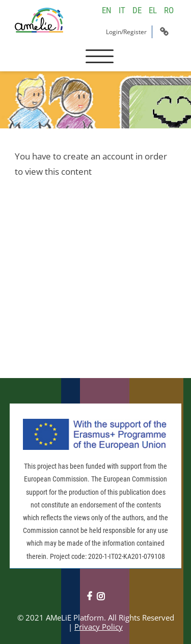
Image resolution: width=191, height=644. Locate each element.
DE (137, 10)
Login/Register (126, 32)
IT (122, 10)
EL (153, 10)
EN (107, 10)
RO (169, 10)
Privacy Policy (99, 627)
